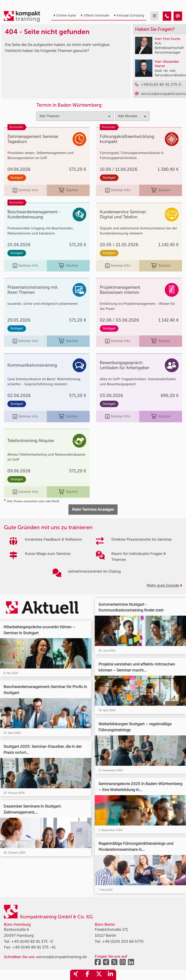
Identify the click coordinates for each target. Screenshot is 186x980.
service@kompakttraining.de (61, 957)
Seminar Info (25, 190)
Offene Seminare (95, 16)
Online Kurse (65, 16)
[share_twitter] (99, 975)
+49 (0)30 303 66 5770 (123, 941)
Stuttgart (17, 178)
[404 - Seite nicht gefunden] (167, 16)
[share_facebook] (87, 975)
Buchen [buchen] (68, 190)
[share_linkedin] (110, 975)
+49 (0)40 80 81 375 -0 (32, 941)
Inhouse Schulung (129, 16)
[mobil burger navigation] (155, 16)
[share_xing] (76, 975)
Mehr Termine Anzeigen (93, 509)
